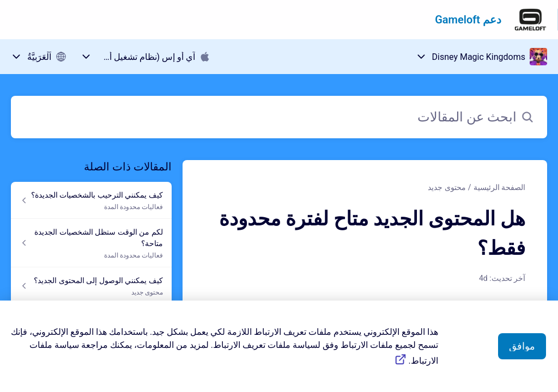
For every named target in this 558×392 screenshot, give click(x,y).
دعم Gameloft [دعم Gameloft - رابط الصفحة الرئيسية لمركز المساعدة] (468, 20)
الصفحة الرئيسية (499, 187)
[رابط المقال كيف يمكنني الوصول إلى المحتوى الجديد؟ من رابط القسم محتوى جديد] (91, 286)
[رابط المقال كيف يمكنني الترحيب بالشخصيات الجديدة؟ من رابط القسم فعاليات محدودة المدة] (91, 200)
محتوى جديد (447, 187)
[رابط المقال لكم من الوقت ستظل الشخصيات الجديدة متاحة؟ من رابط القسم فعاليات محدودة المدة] (91, 243)
